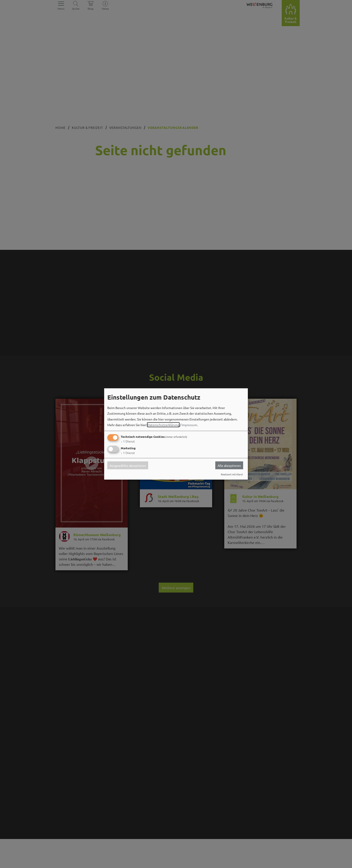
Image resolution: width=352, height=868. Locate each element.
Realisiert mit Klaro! (232, 474)
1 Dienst (128, 441)
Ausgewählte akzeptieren (128, 465)
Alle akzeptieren (229, 465)
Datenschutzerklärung (163, 425)
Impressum (189, 425)
